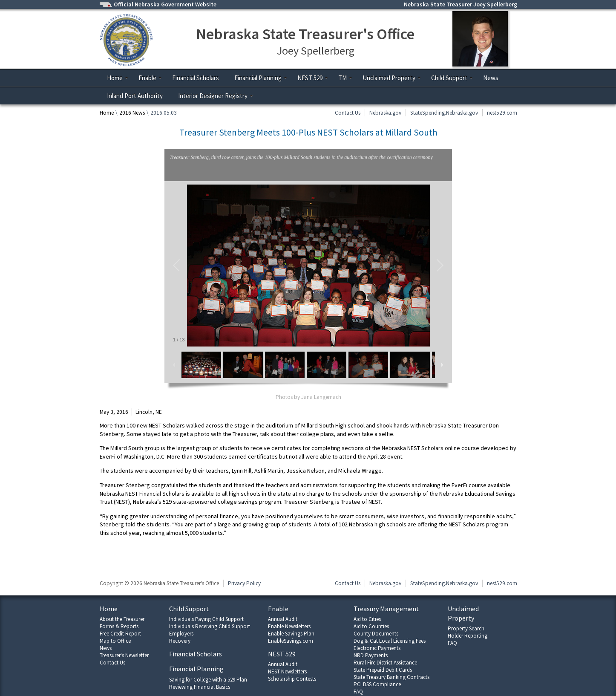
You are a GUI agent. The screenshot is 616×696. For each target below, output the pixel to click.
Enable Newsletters (289, 626)
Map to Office (115, 641)
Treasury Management (386, 609)
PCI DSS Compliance (377, 684)
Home (118, 78)
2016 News (132, 113)
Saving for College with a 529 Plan (208, 680)
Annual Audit (283, 619)
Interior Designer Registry (216, 96)
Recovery (180, 641)
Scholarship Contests (292, 679)
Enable (150, 78)
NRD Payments (371, 655)
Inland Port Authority (135, 96)
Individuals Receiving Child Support (210, 626)
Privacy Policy (244, 583)
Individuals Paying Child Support (206, 619)
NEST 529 (313, 78)
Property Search (466, 628)
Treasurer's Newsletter (124, 655)
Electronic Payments (377, 648)
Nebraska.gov (385, 113)
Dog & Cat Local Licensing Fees (390, 641)
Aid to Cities (367, 619)
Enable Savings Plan (291, 634)
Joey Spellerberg (316, 51)
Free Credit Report (120, 634)
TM (345, 78)
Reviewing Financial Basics (200, 687)
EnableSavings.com (291, 641)
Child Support (452, 78)
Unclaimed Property (392, 78)
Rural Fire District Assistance (385, 663)
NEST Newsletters (287, 671)
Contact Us (348, 113)
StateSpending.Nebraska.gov (444, 113)
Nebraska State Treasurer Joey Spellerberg (461, 4)
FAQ (358, 692)
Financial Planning (261, 78)
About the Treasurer (122, 619)
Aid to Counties (371, 626)
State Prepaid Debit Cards (383, 670)
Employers (181, 634)
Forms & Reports (119, 626)
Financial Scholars (196, 78)
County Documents (376, 634)
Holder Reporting (468, 636)
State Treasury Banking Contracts (391, 677)
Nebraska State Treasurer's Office (305, 34)
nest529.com (502, 113)
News (491, 78)
